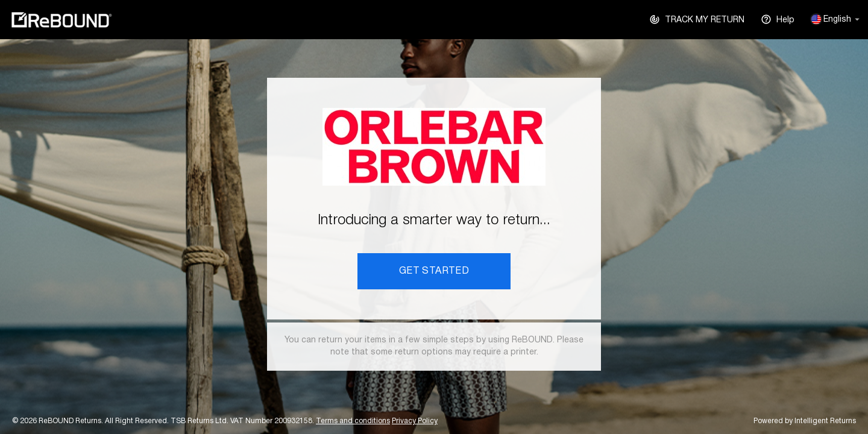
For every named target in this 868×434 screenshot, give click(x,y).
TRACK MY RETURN (697, 19)
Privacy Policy (415, 421)
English (835, 19)
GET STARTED (434, 271)
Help (778, 19)
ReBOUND (61, 20)
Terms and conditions (353, 421)
